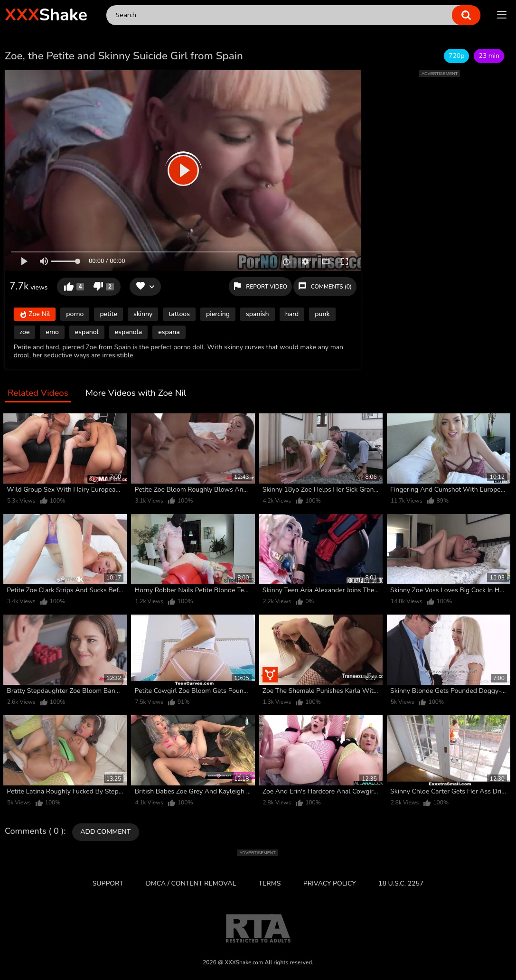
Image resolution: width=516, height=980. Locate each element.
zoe (25, 332)
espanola (128, 332)
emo (52, 332)
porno (75, 314)
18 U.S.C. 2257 (401, 883)
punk (322, 314)
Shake (46, 15)
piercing (218, 314)
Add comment (105, 832)
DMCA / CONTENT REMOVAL (191, 883)
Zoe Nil (35, 314)
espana (169, 332)
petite (108, 314)
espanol (87, 332)
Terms (270, 883)
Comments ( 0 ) (34, 831)
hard (292, 314)
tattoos (179, 314)
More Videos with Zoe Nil (136, 393)
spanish (258, 314)
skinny (143, 314)
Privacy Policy (330, 883)
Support (108, 883)
